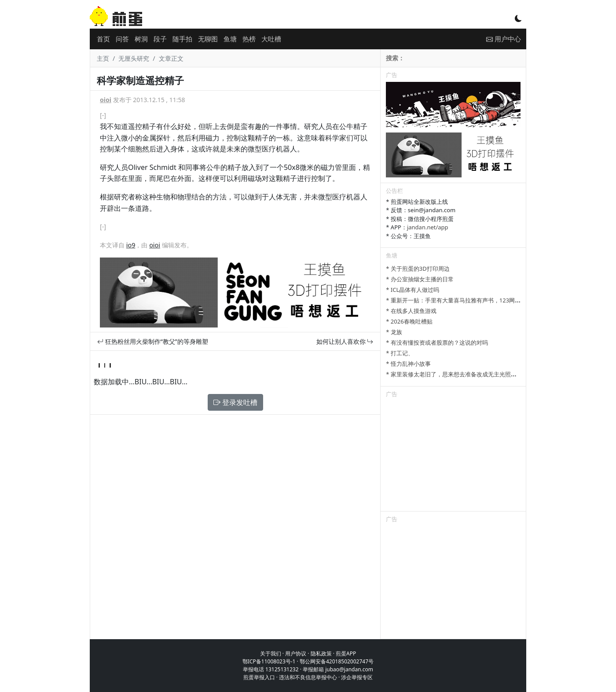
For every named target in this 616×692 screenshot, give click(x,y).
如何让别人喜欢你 (345, 341)
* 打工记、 (400, 353)
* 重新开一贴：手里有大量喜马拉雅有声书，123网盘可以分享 (465, 300)
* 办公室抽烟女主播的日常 (420, 279)
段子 (160, 39)
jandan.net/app (428, 227)
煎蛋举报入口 (259, 677)
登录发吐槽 (235, 402)
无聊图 (208, 39)
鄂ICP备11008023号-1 (269, 661)
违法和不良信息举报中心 (308, 677)
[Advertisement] (453, 456)
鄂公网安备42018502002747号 (337, 661)
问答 (122, 39)
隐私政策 (321, 653)
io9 (131, 245)
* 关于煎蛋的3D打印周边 (418, 269)
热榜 (249, 39)
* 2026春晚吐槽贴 (409, 321)
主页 (103, 58)
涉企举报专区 (357, 677)
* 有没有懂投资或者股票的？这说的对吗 (437, 342)
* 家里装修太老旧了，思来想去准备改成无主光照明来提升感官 (466, 374)
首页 (103, 39)
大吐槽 (271, 39)
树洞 (141, 39)
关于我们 (271, 653)
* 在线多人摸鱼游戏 (411, 311)
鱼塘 (230, 39)
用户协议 (296, 653)
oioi (106, 100)
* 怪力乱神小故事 (408, 364)
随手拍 (182, 39)
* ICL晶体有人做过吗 (412, 290)
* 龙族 (394, 332)
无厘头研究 (134, 58)
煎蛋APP (346, 653)
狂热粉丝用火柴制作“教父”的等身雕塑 (153, 341)
